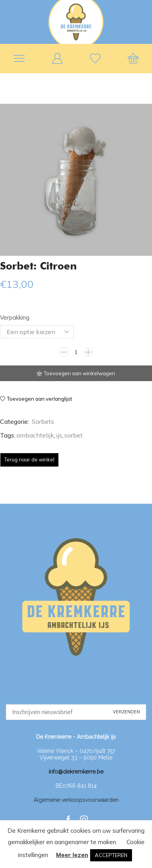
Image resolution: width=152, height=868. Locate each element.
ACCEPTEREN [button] (111, 855)
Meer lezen (72, 855)
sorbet (73, 435)
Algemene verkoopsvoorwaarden (76, 800)
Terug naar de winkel (29, 459)
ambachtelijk (35, 435)
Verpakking (15, 317)
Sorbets (43, 421)
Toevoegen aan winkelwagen (80, 373)
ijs (59, 435)
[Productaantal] (76, 352)
